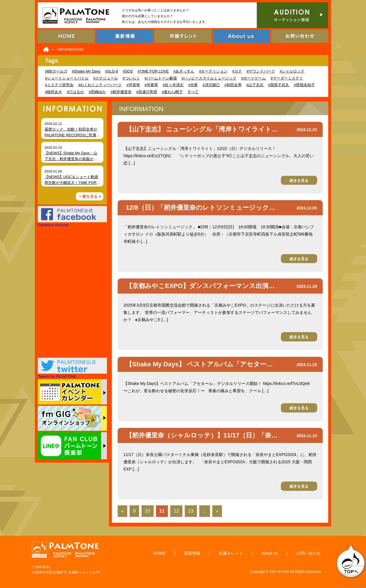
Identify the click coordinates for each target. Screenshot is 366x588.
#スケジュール (106, 78)
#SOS (128, 71)
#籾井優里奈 (121, 92)
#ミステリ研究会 (59, 85)
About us (270, 553)
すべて (193, 92)
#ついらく (131, 78)
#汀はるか (75, 92)
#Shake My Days (86, 71)
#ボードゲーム (253, 78)
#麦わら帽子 (172, 92)
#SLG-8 (112, 71)
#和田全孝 (233, 85)
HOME (159, 553)
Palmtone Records (53, 225)
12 (176, 511)
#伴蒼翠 (151, 85)
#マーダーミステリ (287, 78)
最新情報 (192, 553)
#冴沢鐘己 (211, 85)
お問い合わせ (308, 553)
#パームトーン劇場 (161, 78)
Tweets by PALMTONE (57, 376)
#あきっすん (184, 71)
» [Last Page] (217, 511)
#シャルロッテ (292, 71)
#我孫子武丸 (279, 85)
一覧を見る (88, 197)
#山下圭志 (255, 85)
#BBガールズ (56, 71)
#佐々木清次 (173, 85)
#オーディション (213, 71)
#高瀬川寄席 (147, 92)
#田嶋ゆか (97, 92)
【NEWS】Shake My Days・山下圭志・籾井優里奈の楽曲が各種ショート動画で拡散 (71, 159)
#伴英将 (133, 85)
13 (191, 511)
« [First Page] (122, 511)
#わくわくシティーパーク (100, 85)
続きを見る (299, 181)
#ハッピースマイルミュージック (209, 78)
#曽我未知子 (304, 85)
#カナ (237, 71)
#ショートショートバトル (67, 78)
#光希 (193, 85)
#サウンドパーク (261, 71)
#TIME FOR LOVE (153, 71)
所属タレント (231, 553)
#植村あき (54, 92)
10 (148, 511)
